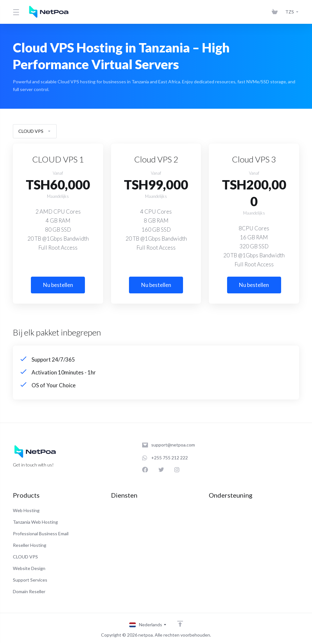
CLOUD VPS (35, 131)
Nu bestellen (58, 285)
